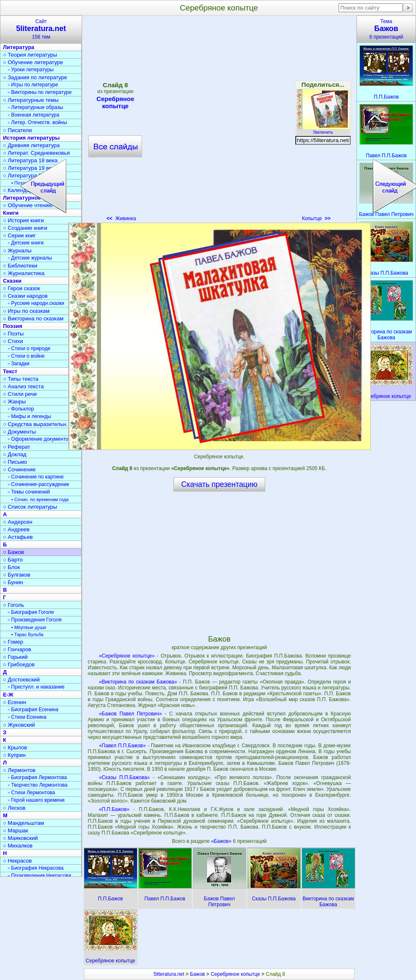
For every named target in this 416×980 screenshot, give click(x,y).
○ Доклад (15, 454)
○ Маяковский (20, 838)
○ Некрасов (17, 861)
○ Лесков (14, 808)
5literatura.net (169, 974)
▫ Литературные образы (36, 107)
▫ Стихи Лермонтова (31, 793)
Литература (19, 47)
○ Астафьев (18, 537)
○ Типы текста (21, 379)
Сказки (12, 281)
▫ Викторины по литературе (40, 92)
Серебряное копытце (235, 974)
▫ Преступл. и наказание (36, 687)
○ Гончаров (17, 649)
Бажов (198, 974)
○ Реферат (17, 447)
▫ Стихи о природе (29, 348)
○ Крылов (15, 747)
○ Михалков (18, 846)
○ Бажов (13, 552)
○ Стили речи (20, 394)
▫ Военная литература (34, 115)
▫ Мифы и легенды (30, 416)
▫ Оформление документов (39, 439)
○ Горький (15, 657)
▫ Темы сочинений (29, 492)
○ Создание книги (25, 228)
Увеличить (323, 130)
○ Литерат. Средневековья (36, 153)
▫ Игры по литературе (33, 85)
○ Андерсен (18, 522)
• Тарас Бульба (27, 634)
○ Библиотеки (20, 266)
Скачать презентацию (220, 484)
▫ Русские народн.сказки (36, 303)
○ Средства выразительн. (35, 424)
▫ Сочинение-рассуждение (39, 484)
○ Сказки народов (25, 296)
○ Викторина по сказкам (33, 318)
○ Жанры (14, 402)
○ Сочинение (19, 469)
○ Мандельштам (23, 823)
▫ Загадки (19, 364)
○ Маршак (16, 831)
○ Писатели (17, 130)
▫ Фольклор (21, 409)
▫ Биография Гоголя (31, 612)
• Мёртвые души (29, 627)
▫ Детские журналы (30, 258)
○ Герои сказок (22, 288)
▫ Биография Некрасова (36, 868)
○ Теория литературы (30, 55)
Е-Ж (8, 695)
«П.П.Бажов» (114, 809)
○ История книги (23, 220)
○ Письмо (15, 462)
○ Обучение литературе (33, 62)
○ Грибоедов (19, 664)
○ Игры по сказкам (26, 311)
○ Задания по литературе (35, 77)
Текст (10, 371)
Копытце (316, 218)
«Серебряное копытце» (127, 656)
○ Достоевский (21, 680)
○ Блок (12, 567)
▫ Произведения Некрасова (40, 876)
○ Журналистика (24, 273)
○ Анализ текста (23, 386)
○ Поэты (13, 334)
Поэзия (13, 326)
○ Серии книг (19, 235)
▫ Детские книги (26, 243)
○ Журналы (17, 251)
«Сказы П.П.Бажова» (124, 777)
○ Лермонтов (19, 770)
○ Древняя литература (31, 145)
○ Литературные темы (31, 100)
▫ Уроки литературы (31, 70)
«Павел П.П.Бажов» (122, 746)
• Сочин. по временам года (40, 499)
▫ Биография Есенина (33, 710)
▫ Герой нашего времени (36, 800)
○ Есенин (14, 702)
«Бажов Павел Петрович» (130, 714)
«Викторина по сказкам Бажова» (138, 682)
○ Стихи (13, 341)
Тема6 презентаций (386, 29)
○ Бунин (13, 582)
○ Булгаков (17, 575)
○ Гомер (13, 642)
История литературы (31, 138)
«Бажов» (222, 841)
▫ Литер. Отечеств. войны (37, 122)
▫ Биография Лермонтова (37, 777)
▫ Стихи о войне (26, 356)
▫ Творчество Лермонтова (38, 785)
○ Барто (13, 560)
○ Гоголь (14, 605)
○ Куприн (14, 755)
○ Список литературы (30, 507)
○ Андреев (16, 529)
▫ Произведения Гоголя (35, 620)
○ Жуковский (19, 725)
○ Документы (19, 432)
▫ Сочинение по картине (36, 477)
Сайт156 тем (41, 29)
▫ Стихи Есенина (27, 717)
